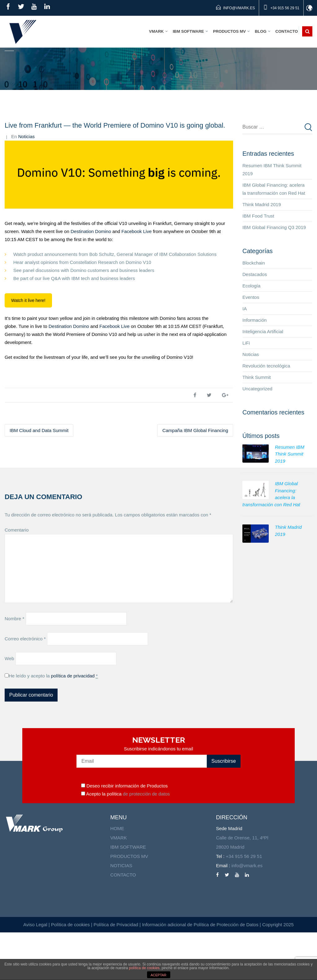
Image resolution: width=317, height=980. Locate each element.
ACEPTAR (158, 975)
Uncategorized (257, 436)
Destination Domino (91, 279)
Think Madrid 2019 (262, 252)
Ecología (251, 333)
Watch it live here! (28, 348)
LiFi (246, 390)
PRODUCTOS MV (129, 904)
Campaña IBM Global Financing (195, 478)
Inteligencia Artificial (263, 379)
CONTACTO (123, 922)
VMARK (118, 885)
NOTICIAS (121, 913)
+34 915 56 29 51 (285, 8)
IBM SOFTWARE (128, 895)
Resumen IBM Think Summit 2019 (272, 217)
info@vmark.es (239, 8)
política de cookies (144, 968)
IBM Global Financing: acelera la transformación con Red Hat (274, 237)
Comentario (17, 577)
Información (254, 368)
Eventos (251, 345)
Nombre (14, 666)
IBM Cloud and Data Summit (39, 478)
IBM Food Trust (258, 263)
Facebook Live (137, 279)
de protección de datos (146, 841)
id (310, 8)
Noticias (26, 184)
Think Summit (257, 425)
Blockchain (254, 310)
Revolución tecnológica (266, 413)
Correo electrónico (25, 686)
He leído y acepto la (53, 723)
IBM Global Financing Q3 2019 (274, 275)
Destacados (255, 322)
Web (9, 706)
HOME (117, 876)
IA (245, 356)
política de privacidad (73, 723)
